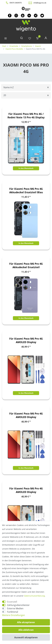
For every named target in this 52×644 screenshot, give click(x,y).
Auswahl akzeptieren (26, 637)
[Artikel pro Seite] (26, 95)
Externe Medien (15, 608)
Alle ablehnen (26, 630)
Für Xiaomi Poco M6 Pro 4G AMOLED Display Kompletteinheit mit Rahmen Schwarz (26, 490)
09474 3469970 (16, 3)
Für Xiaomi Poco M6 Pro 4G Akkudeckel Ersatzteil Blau (26, 191)
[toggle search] (21, 39)
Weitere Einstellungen (14, 615)
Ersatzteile (14, 46)
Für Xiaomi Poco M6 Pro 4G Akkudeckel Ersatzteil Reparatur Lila (26, 265)
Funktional (13, 612)
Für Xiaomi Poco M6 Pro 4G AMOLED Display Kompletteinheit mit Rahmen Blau (26, 340)
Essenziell (12, 602)
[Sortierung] (26, 87)
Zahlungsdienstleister (18, 605)
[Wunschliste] (30, 39)
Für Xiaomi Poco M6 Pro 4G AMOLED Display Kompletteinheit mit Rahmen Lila (26, 415)
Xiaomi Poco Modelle (14, 49)
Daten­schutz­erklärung (34, 596)
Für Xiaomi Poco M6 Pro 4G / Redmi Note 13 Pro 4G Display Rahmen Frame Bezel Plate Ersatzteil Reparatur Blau (26, 116)
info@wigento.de (40, 3)
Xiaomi (38, 46)
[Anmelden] (46, 39)
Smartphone (26, 46)
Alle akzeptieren (26, 622)
